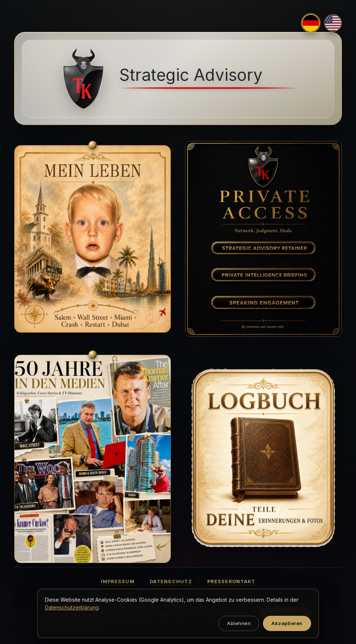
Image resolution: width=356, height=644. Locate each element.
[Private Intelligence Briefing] (263, 275)
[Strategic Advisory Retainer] (263, 248)
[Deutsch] (311, 23)
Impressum (118, 581)
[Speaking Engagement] (263, 302)
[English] (333, 23)
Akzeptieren (287, 623)
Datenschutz (171, 581)
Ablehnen (239, 623)
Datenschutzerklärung (72, 607)
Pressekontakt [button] (231, 581)
